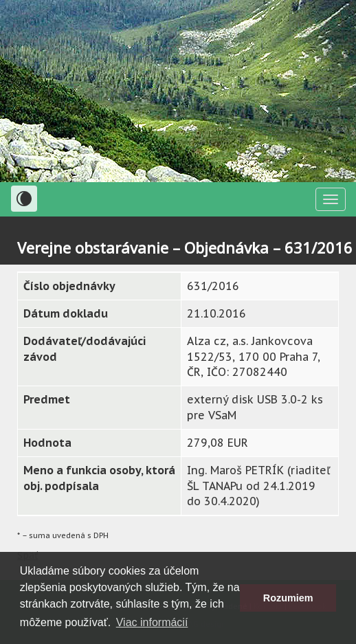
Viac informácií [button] (152, 622)
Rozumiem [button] (288, 598)
